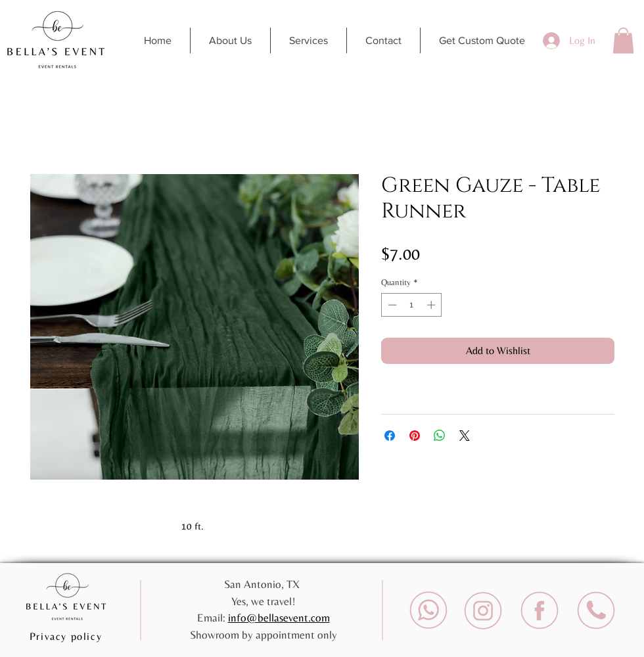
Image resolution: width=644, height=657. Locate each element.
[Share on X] (465, 436)
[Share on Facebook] (390, 436)
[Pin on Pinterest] (415, 436)
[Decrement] (391, 305)
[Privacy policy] (67, 636)
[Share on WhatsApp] (440, 436)
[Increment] (432, 305)
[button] (623, 40)
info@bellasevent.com (279, 618)
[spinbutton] (412, 305)
